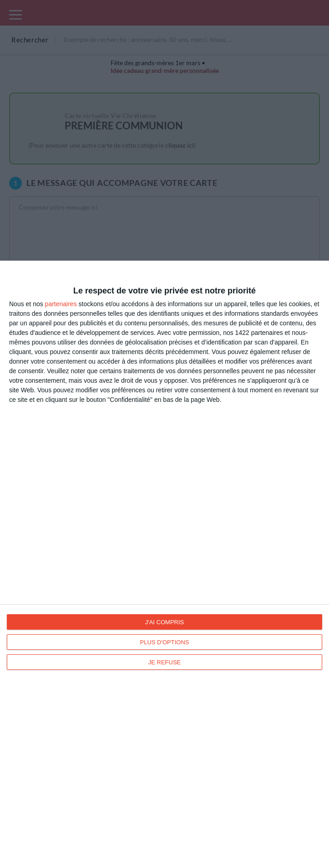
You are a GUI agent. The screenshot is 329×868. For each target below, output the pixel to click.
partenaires (61, 304)
